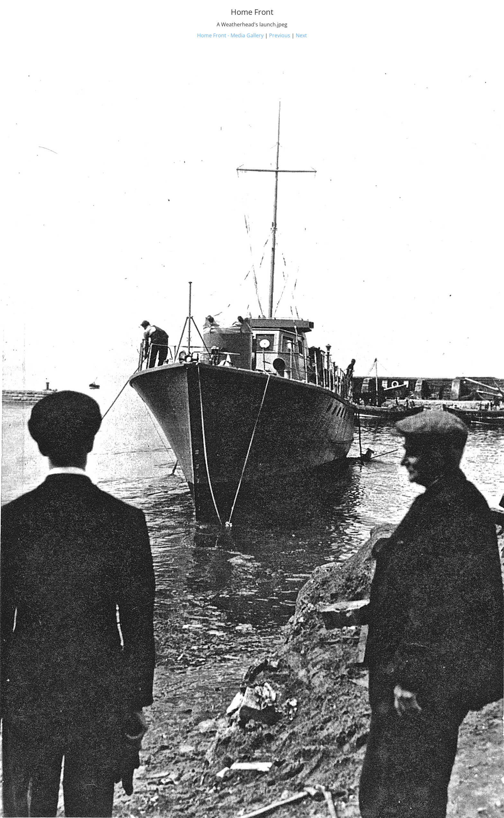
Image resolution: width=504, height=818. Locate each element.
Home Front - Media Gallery (230, 35)
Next (301, 35)
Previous (280, 35)
